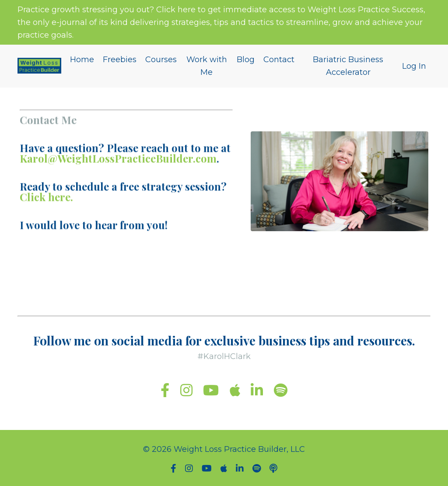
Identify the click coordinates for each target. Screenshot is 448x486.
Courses (161, 60)
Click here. (46, 197)
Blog (246, 60)
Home (82, 60)
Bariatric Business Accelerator (348, 66)
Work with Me (207, 66)
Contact (279, 60)
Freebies (120, 60)
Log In (414, 66)
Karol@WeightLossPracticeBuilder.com (118, 159)
